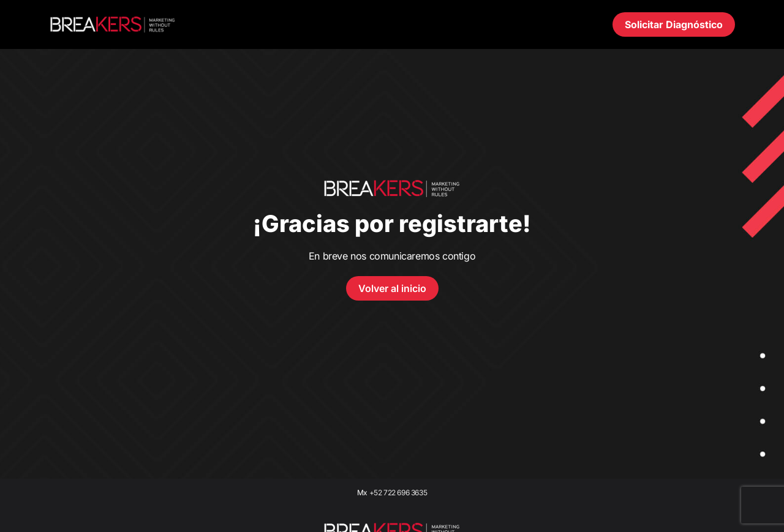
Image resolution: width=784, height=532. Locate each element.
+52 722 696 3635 (398, 493)
